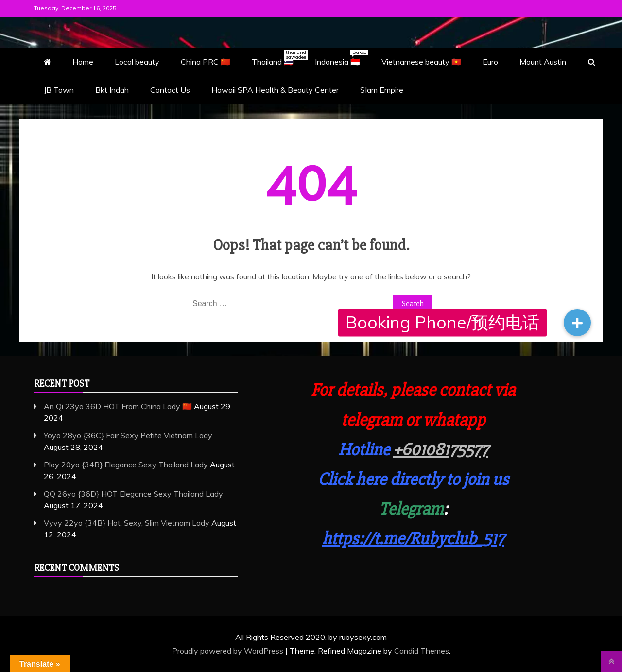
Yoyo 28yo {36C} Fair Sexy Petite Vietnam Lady (128, 435)
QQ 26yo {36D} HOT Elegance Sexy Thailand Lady (133, 494)
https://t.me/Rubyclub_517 (413, 539)
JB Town (59, 90)
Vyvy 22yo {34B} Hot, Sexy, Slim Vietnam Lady (127, 523)
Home (83, 62)
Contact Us (170, 90)
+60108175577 (441, 450)
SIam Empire (382, 90)
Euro (490, 62)
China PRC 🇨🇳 (206, 62)
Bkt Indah (112, 90)
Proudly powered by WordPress (229, 651)
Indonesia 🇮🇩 (342, 58)
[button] (577, 323)
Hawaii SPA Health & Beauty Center (275, 90)
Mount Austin (543, 62)
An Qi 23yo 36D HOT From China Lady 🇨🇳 (118, 406)
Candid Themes (422, 651)
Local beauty (137, 62)
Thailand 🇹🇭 (277, 58)
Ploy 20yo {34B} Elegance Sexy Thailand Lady (126, 465)
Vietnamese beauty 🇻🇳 (421, 62)
